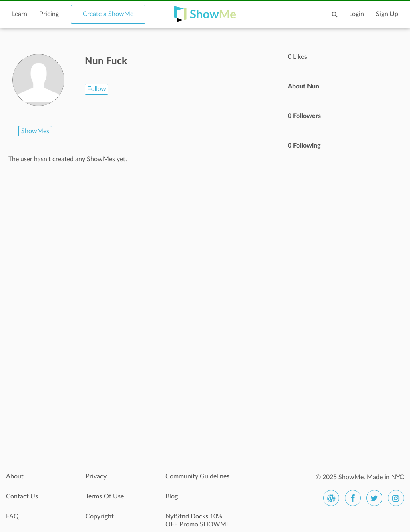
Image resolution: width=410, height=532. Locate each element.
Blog (172, 496)
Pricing (49, 14)
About (15, 476)
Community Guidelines (197, 476)
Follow (96, 89)
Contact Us (22, 496)
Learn (20, 14)
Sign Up (387, 14)
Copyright (100, 516)
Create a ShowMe (108, 14)
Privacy (96, 476)
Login (357, 14)
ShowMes (35, 131)
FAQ (12, 516)
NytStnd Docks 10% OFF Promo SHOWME (198, 520)
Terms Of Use (105, 496)
